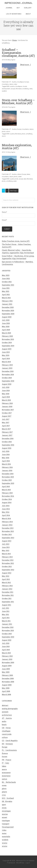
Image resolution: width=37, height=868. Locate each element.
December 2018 (8, 371)
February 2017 (7, 432)
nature (11, 84)
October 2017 (7, 413)
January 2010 (7, 659)
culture (19, 174)
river (4, 795)
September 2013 (8, 538)
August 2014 (7, 502)
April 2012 (6, 579)
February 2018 (7, 403)
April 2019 (6, 359)
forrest (5, 757)
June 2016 (6, 454)
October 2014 (7, 499)
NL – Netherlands (9, 782)
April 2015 (6, 486)
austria (12, 86)
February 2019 (7, 365)
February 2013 (7, 557)
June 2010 (6, 646)
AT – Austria (7, 718)
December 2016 (8, 438)
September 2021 (8, 285)
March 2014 (6, 518)
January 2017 (7, 435)
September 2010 (8, 637)
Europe (27, 82)
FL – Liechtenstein (9, 750)
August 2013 (7, 541)
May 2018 (6, 394)
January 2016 (7, 470)
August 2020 (7, 317)
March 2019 (6, 362)
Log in (28, 863)
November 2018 (8, 375)
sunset (4, 817)
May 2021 (6, 291)
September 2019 (8, 346)
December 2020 (8, 307)
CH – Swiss (6, 728)
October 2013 (7, 534)
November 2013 (8, 531)
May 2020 (6, 327)
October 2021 (7, 282)
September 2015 (8, 483)
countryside (7, 734)
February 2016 (7, 467)
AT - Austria (13, 82)
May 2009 (6, 672)
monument (6, 773)
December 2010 (8, 627)
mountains (5, 84)
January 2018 (7, 407)
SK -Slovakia (7, 801)
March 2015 (6, 490)
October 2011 (7, 598)
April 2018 (6, 397)
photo (4, 131)
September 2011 (8, 602)
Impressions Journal (19, 3)
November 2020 (8, 311)
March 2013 (6, 554)
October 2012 (7, 566)
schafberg (25, 89)
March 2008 (6, 694)
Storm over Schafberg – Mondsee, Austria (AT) (18, 102)
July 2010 (6, 643)
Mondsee (19, 89)
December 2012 (8, 560)
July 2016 (6, 451)
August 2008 (7, 685)
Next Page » (14, 191)
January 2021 (7, 304)
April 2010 (6, 650)
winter (5, 843)
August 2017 (7, 416)
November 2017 (8, 410)
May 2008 (6, 688)
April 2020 (6, 330)
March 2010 (6, 653)
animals (5, 712)
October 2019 (7, 343)
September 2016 (8, 445)
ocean (4, 785)
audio (4, 721)
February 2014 (7, 522)
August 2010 (7, 640)
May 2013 (6, 550)
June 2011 (6, 611)
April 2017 (6, 426)
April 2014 (6, 515)
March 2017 (6, 429)
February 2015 (7, 493)
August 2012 (7, 573)
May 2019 (6, 355)
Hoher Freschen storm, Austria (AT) (16, 241)
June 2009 (6, 669)
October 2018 (7, 378)
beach (4, 725)
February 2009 (7, 675)
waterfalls (6, 837)
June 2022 (6, 279)
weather (4, 91)
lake (25, 179)
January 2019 (7, 368)
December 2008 (8, 678)
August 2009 (7, 666)
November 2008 (8, 682)
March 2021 (6, 298)
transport (6, 824)
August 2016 (7, 448)
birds (17, 179)
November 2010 (8, 630)
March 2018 (6, 400)
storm (8, 131)
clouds (25, 86)
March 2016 (6, 464)
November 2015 (8, 477)
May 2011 (5, 614)
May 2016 (6, 458)
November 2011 (8, 595)
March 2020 (6, 333)
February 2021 (7, 301)
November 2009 (8, 662)
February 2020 (7, 336)
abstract (5, 705)
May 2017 (6, 423)
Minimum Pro (21, 861)
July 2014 (6, 506)
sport (4, 805)
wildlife (5, 840)
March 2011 (6, 621)
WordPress (20, 863)
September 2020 (8, 314)
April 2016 (6, 461)
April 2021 (6, 295)
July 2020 (6, 320)
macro (4, 769)
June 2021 (6, 288)
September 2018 (8, 381)
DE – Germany (7, 744)
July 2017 (6, 419)
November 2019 (8, 339)
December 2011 (8, 592)
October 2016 (7, 442)
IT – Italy (6, 763)
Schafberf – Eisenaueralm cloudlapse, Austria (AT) (18, 53)
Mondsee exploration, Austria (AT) (17, 147)
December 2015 (8, 474)
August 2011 (6, 605)
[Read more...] (26, 65)
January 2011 (7, 624)
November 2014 (8, 496)
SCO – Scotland (8, 798)
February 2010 (7, 656)
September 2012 (8, 570)
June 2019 (6, 352)
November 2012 (8, 563)
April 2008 (6, 691)
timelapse (6, 821)
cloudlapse (20, 82)
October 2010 (7, 634)
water (20, 177)
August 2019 (7, 349)
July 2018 (6, 387)
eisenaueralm (6, 89)
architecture (7, 715)
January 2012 (7, 589)
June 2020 (6, 323)
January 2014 (7, 525)
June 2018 (6, 391)
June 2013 (6, 547)
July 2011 (5, 608)
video (15, 84)
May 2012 (6, 576)
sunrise (5, 814)
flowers (5, 753)
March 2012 (6, 582)
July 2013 (6, 544)
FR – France (7, 760)
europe (13, 89)
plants (4, 792)
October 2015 (7, 480)
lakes (28, 174)
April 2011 (6, 618)
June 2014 (6, 509)
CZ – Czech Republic (10, 741)
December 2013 (8, 528)
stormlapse (6, 811)
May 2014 (6, 512)
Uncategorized (8, 827)
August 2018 (7, 384)
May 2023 (6, 275)
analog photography (10, 709)
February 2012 (7, 586)
